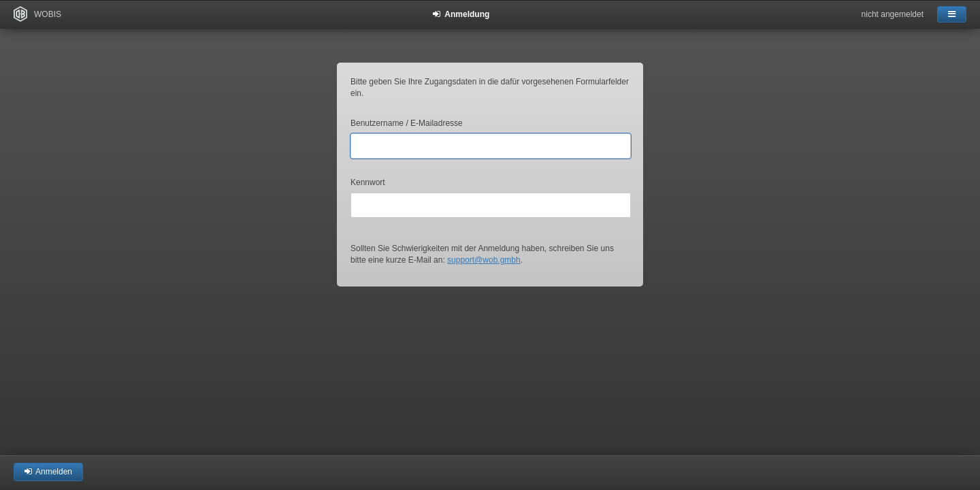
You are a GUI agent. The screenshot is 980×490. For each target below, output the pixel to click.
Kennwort (368, 182)
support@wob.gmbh (484, 260)
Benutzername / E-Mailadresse (407, 123)
